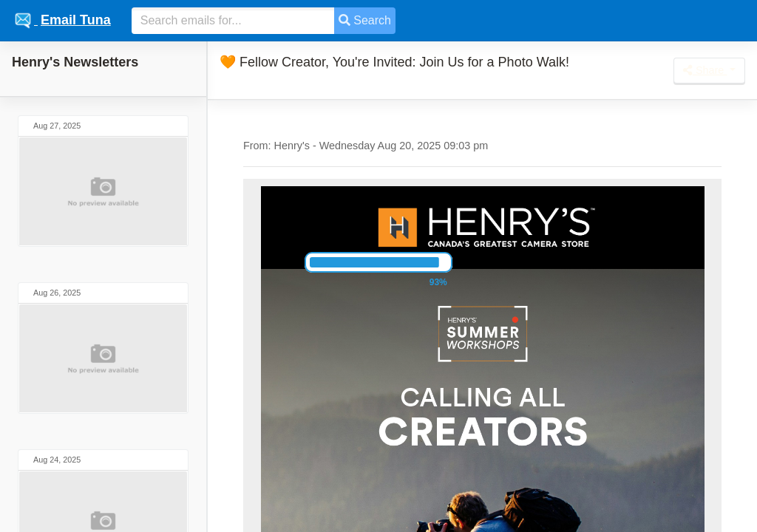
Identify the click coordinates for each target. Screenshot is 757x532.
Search (365, 20)
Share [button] (705, 70)
